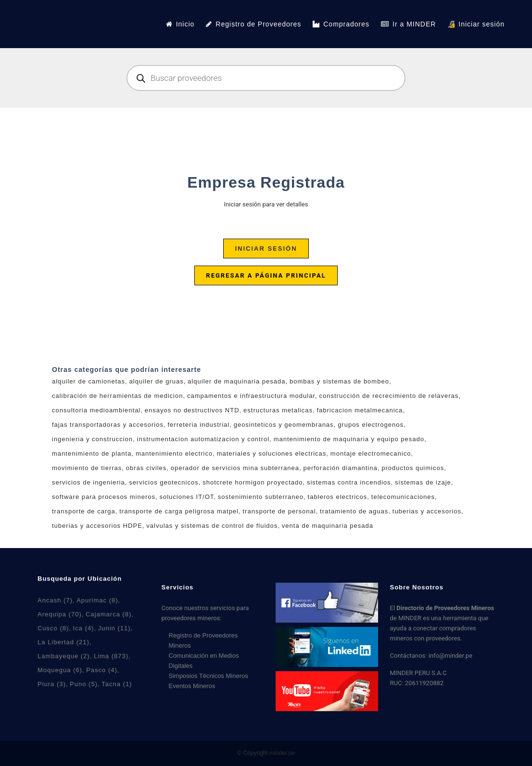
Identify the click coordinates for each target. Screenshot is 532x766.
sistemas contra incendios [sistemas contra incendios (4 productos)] (349, 482)
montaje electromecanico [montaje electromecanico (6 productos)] (371, 453)
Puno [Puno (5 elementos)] (84, 684)
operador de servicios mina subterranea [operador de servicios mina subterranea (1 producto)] (235, 468)
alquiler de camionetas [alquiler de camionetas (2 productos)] (89, 381)
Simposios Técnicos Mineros (209, 676)
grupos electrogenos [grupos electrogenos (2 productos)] (371, 425)
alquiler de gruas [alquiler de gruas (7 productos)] (157, 381)
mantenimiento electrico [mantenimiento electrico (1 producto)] (174, 453)
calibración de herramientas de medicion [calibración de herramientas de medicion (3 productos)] (117, 396)
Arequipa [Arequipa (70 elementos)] (60, 614)
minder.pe (282, 753)
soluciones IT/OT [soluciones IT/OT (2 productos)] (187, 497)
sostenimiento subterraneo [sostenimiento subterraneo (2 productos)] (261, 497)
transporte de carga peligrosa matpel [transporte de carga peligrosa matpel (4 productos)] (179, 511)
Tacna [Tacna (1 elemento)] (117, 684)
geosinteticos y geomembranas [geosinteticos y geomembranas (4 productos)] (284, 425)
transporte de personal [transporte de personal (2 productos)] (279, 511)
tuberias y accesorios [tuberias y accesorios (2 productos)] (427, 511)
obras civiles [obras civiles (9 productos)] (146, 468)
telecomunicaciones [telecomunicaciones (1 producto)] (403, 497)
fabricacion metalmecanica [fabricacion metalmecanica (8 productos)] (360, 410)
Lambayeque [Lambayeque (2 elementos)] (64, 656)
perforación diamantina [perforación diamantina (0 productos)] (340, 468)
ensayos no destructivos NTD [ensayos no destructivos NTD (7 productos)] (192, 410)
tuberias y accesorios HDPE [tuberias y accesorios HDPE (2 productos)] (97, 526)
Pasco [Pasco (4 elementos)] (102, 670)
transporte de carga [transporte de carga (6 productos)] (84, 511)
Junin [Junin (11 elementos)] (114, 628)
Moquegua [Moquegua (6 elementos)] (60, 670)
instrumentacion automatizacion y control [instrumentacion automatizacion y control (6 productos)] (203, 439)
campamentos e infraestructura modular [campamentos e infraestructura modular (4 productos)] (251, 396)
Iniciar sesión (266, 249)
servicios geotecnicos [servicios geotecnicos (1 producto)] (164, 482)
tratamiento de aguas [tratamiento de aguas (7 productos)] (354, 511)
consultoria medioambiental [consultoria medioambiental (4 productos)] (96, 410)
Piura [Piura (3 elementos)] (52, 684)
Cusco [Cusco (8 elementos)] (53, 628)
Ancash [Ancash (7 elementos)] (55, 600)
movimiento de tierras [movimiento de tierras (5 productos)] (87, 468)
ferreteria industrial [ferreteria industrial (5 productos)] (199, 425)
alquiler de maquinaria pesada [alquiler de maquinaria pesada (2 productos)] (236, 381)
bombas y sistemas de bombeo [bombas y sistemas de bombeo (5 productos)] (339, 381)
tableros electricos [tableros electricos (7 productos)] (338, 497)
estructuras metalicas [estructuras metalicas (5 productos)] (278, 410)
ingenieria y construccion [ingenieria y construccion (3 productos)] (92, 439)
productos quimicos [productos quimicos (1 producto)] (413, 468)
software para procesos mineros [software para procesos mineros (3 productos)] (104, 497)
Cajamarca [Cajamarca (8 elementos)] (108, 614)
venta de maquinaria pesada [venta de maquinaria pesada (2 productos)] (328, 526)
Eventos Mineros (192, 686)
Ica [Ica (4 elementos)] (84, 628)
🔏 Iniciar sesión (476, 24)
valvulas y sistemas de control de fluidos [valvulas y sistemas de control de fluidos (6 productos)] (212, 526)
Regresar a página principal (266, 275)
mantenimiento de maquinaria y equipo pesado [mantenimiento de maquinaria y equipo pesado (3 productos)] (349, 439)
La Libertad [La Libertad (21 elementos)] (63, 642)
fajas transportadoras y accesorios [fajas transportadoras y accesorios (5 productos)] (108, 425)
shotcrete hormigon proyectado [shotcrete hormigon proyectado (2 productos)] (253, 482)
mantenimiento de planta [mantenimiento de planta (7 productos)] (92, 453)
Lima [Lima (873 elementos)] (111, 656)
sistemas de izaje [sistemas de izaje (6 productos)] (423, 482)
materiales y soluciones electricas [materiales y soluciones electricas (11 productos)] (272, 453)
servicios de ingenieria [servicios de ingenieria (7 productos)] (89, 482)
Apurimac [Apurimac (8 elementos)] (97, 600)
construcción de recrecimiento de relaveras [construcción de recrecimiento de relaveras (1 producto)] (389, 396)
